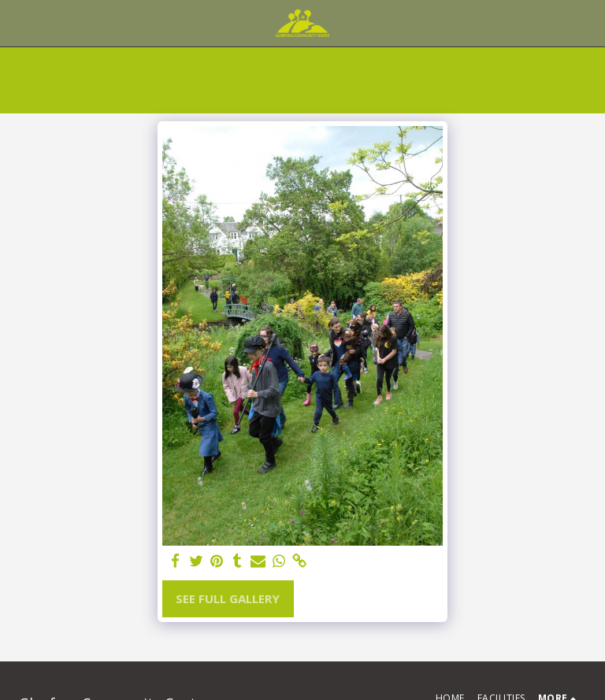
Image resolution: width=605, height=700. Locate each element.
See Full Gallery (228, 598)
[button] (17, 22)
